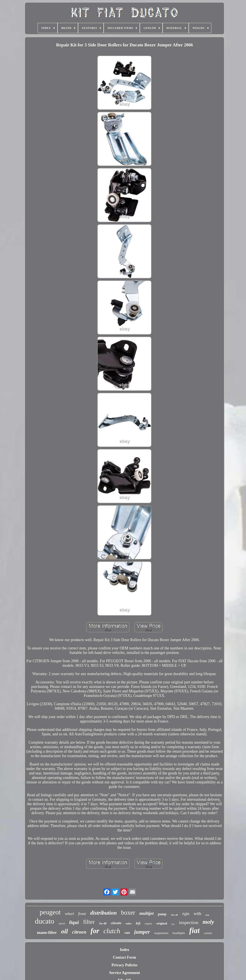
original (162, 923)
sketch (62, 924)
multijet (147, 913)
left (138, 923)
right (186, 914)
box (173, 924)
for (95, 931)
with (197, 914)
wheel (69, 914)
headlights (179, 933)
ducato (45, 921)
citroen (79, 932)
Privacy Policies (124, 965)
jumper (142, 932)
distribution (103, 913)
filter (89, 922)
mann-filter (47, 932)
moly (208, 922)
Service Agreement (124, 973)
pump (162, 914)
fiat (195, 931)
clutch (112, 931)
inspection (189, 922)
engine (148, 923)
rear (207, 915)
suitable (208, 933)
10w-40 (174, 915)
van (127, 933)
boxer (128, 912)
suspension (161, 933)
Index (124, 950)
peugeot (50, 912)
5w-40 (103, 923)
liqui (74, 922)
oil (65, 931)
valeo (129, 923)
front (82, 914)
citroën (116, 923)
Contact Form (124, 957)
